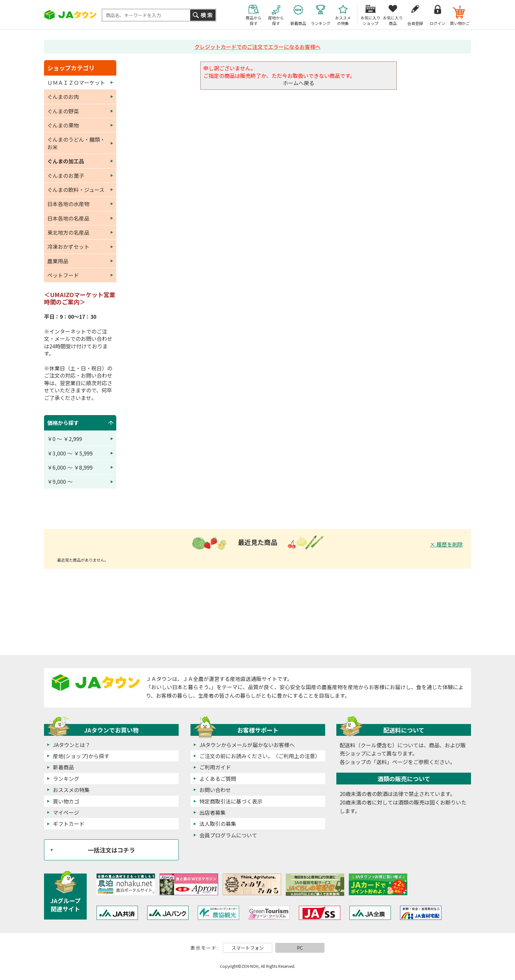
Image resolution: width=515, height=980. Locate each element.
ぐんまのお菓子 (66, 175)
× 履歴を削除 (446, 544)
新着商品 (63, 767)
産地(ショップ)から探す (81, 756)
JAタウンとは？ (72, 745)
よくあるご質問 (218, 779)
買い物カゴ (66, 801)
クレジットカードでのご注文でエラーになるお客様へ (257, 47)
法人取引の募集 (218, 824)
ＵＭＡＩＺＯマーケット (76, 82)
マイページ (66, 812)
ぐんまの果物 (63, 125)
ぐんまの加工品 (66, 161)
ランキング (66, 779)
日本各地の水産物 (68, 204)
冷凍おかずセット (68, 246)
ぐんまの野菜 (63, 111)
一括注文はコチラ (111, 850)
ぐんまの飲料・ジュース (76, 190)
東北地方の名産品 (68, 232)
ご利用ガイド (215, 767)
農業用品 (58, 261)
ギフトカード (69, 824)
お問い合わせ (215, 790)
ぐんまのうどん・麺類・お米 (76, 143)
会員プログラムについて (228, 835)
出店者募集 (213, 812)
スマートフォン (248, 948)
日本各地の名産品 (68, 218)
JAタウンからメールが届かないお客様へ (247, 745)
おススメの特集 (71, 790)
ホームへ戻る (299, 83)
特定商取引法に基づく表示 (231, 801)
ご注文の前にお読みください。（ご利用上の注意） (260, 756)
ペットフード (63, 275)
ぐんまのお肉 (63, 97)
